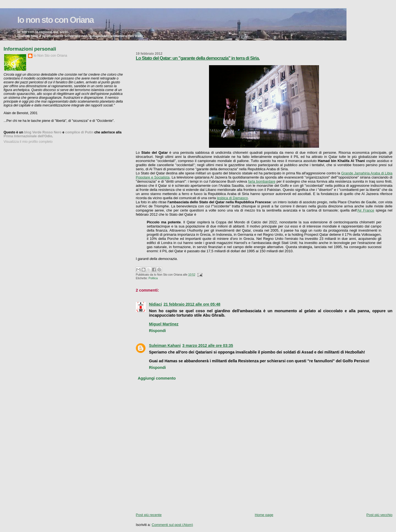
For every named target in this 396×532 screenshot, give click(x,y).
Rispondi (157, 331)
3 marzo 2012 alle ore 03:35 (208, 345)
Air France (366, 210)
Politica (153, 278)
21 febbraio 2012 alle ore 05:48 (192, 304)
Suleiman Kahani (165, 345)
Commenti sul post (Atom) (172, 525)
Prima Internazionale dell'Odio (28, 136)
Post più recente (149, 515)
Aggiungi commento (157, 378)
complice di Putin (79, 132)
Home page (264, 515)
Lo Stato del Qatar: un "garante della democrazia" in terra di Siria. (198, 58)
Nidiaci (156, 304)
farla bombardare (262, 181)
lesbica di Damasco (233, 198)
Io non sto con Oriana (55, 20)
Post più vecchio (379, 515)
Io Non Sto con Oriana (50, 56)
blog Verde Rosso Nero (43, 132)
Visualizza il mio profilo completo (28, 142)
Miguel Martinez (164, 324)
